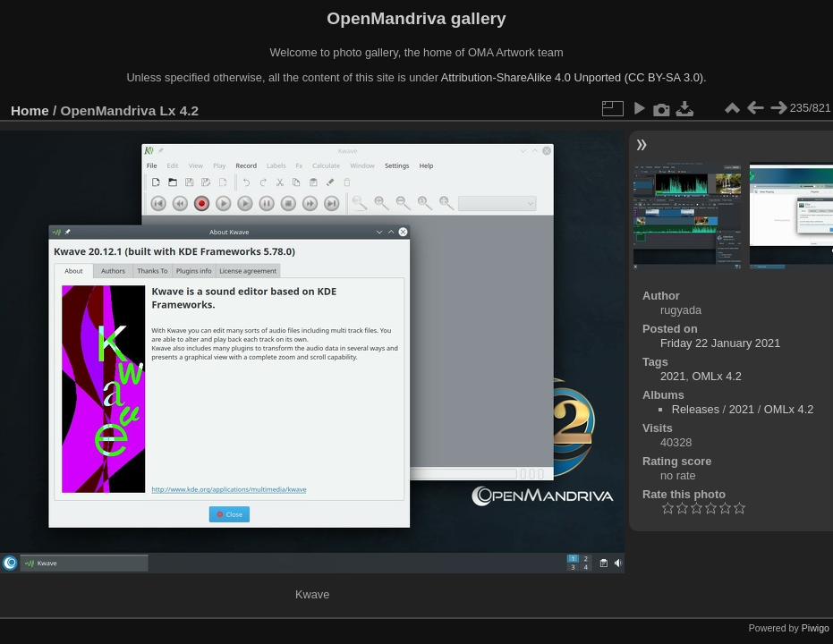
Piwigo (816, 628)
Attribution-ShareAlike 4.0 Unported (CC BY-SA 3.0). (574, 77)
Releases (696, 409)
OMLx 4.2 (716, 376)
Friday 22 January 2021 (720, 343)
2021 (673, 376)
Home (30, 110)
